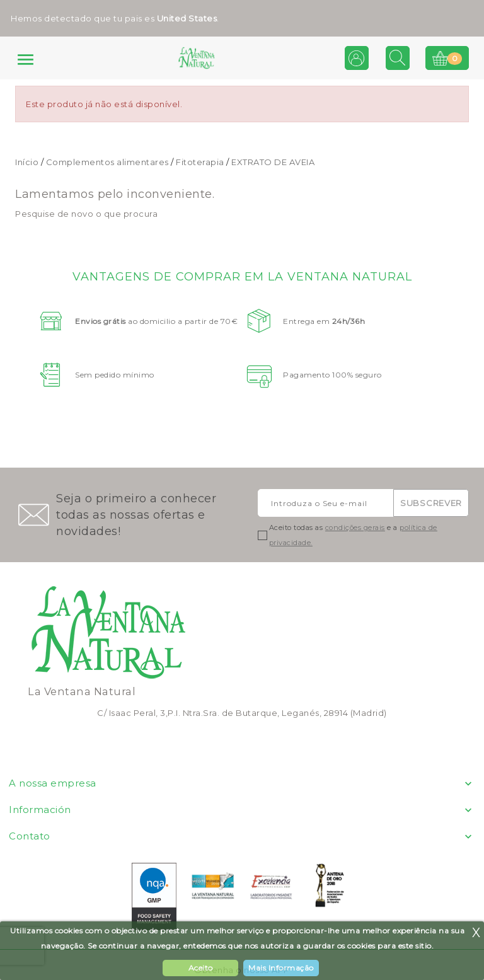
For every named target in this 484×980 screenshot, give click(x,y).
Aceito (201, 968)
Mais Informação (281, 968)
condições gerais (355, 527)
